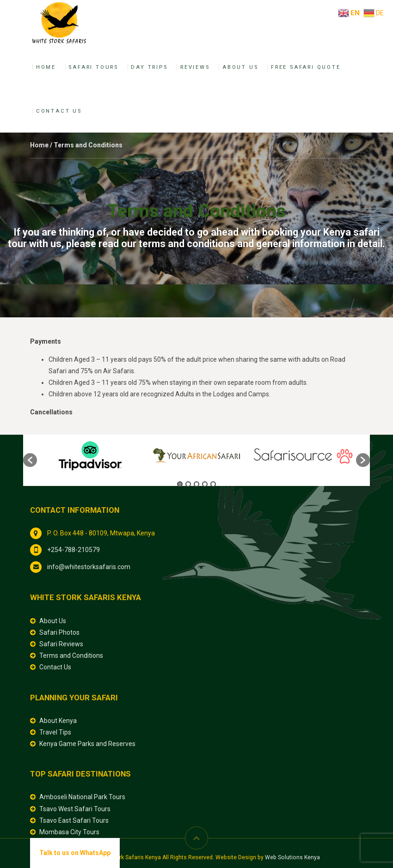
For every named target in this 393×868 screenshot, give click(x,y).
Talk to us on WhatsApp (75, 853)
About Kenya (58, 721)
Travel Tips (55, 732)
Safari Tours (93, 67)
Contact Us (59, 111)
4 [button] (205, 484)
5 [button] (213, 484)
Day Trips (149, 67)
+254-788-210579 (74, 550)
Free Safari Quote (306, 67)
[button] (30, 460)
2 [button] (188, 484)
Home (46, 67)
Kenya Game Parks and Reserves (87, 744)
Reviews (195, 67)
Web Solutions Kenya (292, 857)
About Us (240, 67)
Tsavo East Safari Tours (74, 820)
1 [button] (180, 484)
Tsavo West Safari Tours (75, 809)
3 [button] (196, 484)
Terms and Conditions (71, 656)
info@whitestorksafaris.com (89, 567)
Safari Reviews (61, 644)
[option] (90, 455)
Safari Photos (59, 632)
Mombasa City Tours (69, 832)
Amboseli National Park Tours (82, 797)
